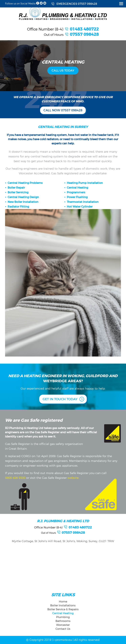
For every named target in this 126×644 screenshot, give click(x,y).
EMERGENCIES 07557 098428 (77, 4)
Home (63, 602)
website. (73, 478)
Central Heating (63, 613)
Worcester (63, 625)
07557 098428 (84, 34)
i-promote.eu (63, 640)
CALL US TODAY (63, 71)
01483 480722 (84, 29)
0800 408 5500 (15, 478)
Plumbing (63, 617)
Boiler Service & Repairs (63, 609)
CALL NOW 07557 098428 (63, 110)
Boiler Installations (63, 605)
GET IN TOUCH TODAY (60, 399)
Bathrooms (63, 621)
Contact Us (63, 629)
